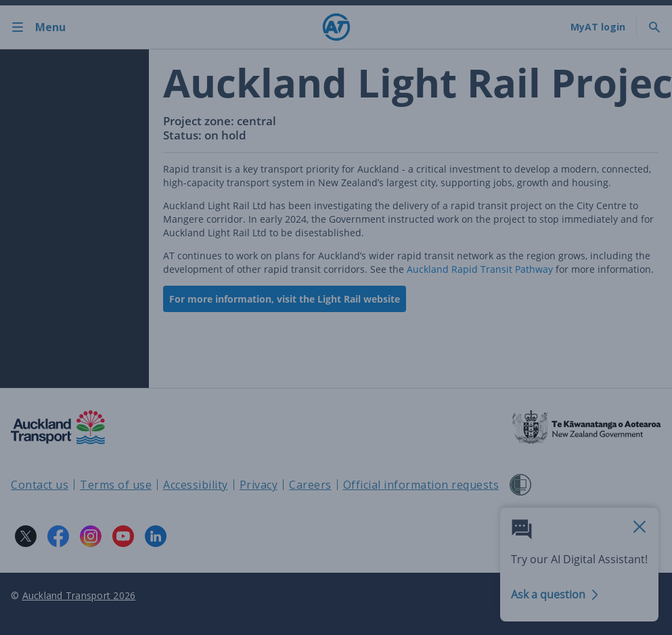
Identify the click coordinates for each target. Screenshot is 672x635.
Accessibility (196, 485)
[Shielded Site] (520, 485)
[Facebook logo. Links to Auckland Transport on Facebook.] (58, 536)
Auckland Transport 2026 (79, 595)
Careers (310, 485)
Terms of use (116, 485)
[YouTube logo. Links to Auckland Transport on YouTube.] (123, 536)
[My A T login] (598, 27)
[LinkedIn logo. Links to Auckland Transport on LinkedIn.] (156, 536)
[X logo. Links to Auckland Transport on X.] (26, 536)
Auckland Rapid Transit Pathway (480, 269)
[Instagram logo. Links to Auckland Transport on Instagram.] (91, 536)
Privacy (259, 485)
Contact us (40, 485)
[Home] (336, 27)
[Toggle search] (654, 27)
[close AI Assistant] (640, 528)
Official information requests (421, 485)
